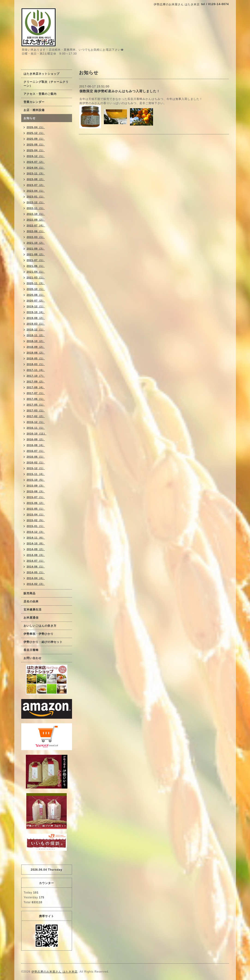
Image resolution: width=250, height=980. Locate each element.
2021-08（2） (36, 254)
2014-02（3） (36, 584)
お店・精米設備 (34, 110)
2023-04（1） (36, 191)
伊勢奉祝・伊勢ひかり (39, 634)
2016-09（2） (36, 439)
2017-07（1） (36, 393)
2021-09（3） (36, 249)
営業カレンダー (34, 102)
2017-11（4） (36, 370)
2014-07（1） (36, 561)
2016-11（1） (36, 428)
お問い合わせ (33, 658)
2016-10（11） (37, 434)
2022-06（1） (36, 231)
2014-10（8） (36, 543)
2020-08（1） (36, 295)
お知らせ (30, 118)
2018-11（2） (36, 335)
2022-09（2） (36, 220)
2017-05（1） (36, 405)
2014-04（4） (36, 578)
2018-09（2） (36, 347)
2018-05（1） (36, 358)
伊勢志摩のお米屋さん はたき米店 (54, 972)
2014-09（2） (36, 549)
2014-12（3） (36, 532)
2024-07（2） (36, 162)
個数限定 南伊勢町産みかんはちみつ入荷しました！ (120, 91)
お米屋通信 (31, 618)
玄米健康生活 (33, 610)
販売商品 (30, 593)
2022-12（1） (36, 202)
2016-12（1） (36, 422)
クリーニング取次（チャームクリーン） (46, 84)
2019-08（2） (36, 318)
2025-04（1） (36, 150)
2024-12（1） (36, 156)
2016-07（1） (36, 451)
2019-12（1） (36, 306)
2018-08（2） (36, 353)
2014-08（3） (36, 555)
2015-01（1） (36, 526)
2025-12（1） (36, 133)
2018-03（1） (36, 364)
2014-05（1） (36, 572)
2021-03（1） (36, 277)
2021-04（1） (36, 272)
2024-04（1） (36, 168)
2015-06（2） (36, 503)
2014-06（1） (36, 567)
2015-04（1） (36, 515)
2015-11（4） (36, 474)
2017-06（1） (36, 399)
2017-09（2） (36, 382)
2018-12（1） (36, 330)
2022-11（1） (36, 208)
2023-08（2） (36, 179)
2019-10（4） (36, 312)
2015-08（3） (36, 491)
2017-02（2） (36, 416)
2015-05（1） (36, 509)
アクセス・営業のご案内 (40, 94)
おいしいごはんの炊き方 (40, 626)
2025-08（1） (36, 145)
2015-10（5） (36, 480)
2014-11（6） (36, 538)
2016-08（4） (36, 445)
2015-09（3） (36, 486)
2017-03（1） (36, 410)
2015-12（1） (36, 468)
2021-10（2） (36, 243)
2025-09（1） (36, 139)
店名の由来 (31, 601)
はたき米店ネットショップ (42, 74)
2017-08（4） (36, 387)
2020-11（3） (36, 283)
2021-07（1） (36, 260)
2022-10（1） (36, 214)
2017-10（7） (36, 376)
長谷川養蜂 (31, 650)
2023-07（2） (36, 185)
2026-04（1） (36, 127)
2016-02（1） (36, 462)
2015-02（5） (36, 520)
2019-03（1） (36, 324)
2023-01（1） (36, 197)
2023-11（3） (36, 173)
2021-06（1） (36, 266)
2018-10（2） (36, 341)
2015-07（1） (36, 497)
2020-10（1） (36, 289)
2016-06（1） (36, 457)
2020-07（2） (36, 301)
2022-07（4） (36, 225)
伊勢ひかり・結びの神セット (43, 642)
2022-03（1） (36, 237)
